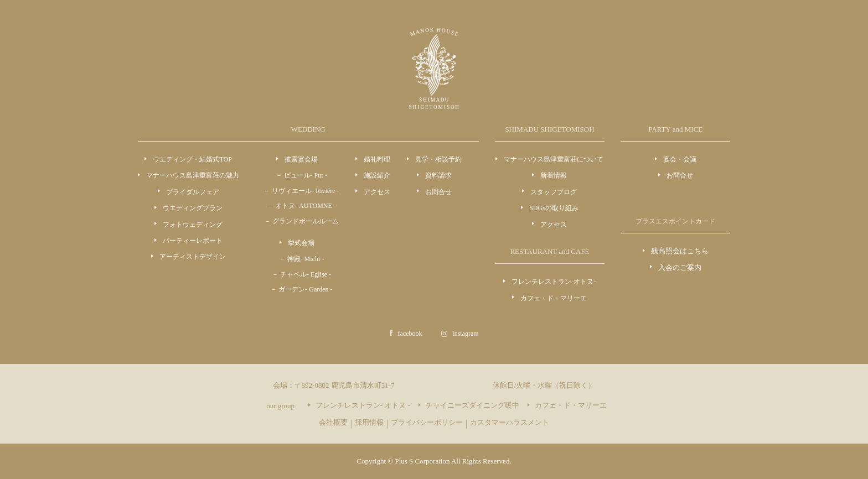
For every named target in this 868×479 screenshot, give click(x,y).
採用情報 (369, 422)
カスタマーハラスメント (510, 422)
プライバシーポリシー (427, 422)
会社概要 (333, 422)
